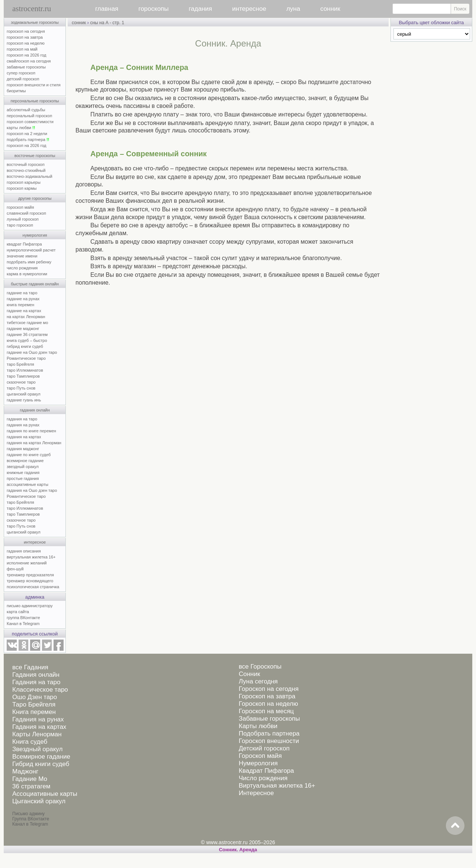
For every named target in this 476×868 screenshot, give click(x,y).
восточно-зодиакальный (30, 176)
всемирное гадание (25, 461)
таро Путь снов (21, 388)
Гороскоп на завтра (267, 696)
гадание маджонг (23, 329)
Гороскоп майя (260, 756)
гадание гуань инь (24, 400)
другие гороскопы (35, 198)
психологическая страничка (33, 587)
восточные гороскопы (35, 156)
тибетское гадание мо (27, 323)
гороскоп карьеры (24, 182)
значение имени (22, 256)
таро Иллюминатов (25, 370)
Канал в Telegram (23, 624)
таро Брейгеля (20, 364)
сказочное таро (21, 382)
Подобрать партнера (269, 734)
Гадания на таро (36, 682)
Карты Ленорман (37, 734)
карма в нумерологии (27, 274)
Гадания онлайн (36, 675)
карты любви (21, 128)
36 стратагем (31, 786)
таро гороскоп (20, 225)
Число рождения (263, 778)
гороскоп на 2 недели (27, 134)
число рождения (22, 268)
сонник (330, 9)
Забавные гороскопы (269, 719)
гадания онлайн (35, 410)
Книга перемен (34, 712)
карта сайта (18, 612)
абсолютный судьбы (26, 110)
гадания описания (24, 551)
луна (293, 9)
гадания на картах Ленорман (35, 443)
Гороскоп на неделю (268, 704)
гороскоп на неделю (26, 43)
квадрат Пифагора (24, 244)
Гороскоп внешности (269, 741)
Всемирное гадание (41, 757)
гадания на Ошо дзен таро (32, 490)
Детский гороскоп (264, 748)
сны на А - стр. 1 (107, 23)
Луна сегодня (258, 681)
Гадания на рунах (38, 719)
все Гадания (30, 667)
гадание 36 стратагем (27, 334)
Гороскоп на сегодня (269, 689)
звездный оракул (23, 467)
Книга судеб (30, 742)
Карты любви (258, 726)
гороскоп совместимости (30, 122)
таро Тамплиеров (23, 376)
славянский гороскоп (26, 213)
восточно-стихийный (26, 170)
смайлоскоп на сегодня (29, 61)
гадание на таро (22, 293)
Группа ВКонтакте (31, 819)
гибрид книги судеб (25, 346)
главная (107, 9)
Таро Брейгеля (34, 704)
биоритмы (16, 91)
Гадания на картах (39, 727)
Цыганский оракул (39, 801)
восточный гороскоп (26, 164)
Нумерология (258, 763)
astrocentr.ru (32, 9)
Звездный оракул (37, 749)
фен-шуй (15, 569)
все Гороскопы (260, 667)
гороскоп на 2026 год (27, 55)
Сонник (249, 674)
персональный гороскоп (29, 116)
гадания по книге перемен (31, 431)
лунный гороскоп (23, 219)
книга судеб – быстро (27, 340)
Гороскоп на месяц (266, 711)
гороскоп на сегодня (26, 31)
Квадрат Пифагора (266, 771)
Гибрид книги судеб (41, 764)
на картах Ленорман (26, 317)
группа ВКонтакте (23, 618)
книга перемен (20, 305)
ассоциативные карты (28, 484)
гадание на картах (24, 311)
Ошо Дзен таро (35, 697)
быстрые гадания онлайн (35, 284)
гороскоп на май (22, 49)
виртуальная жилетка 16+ (31, 557)
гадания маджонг (23, 449)
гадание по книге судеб (29, 455)
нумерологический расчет (31, 250)
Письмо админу (28, 814)
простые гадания (23, 478)
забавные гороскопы (26, 67)
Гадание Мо (30, 779)
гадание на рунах (23, 299)
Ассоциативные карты (45, 794)
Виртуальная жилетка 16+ (277, 786)
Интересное (256, 793)
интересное (249, 9)
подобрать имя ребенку (29, 262)
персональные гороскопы (35, 101)
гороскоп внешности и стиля (34, 85)
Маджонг (25, 771)
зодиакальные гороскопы (35, 22)
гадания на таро (22, 419)
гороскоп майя (20, 207)
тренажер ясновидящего (30, 581)
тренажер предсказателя (30, 575)
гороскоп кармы (22, 188)
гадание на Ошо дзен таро (32, 352)
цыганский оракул (24, 394)
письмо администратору (30, 606)
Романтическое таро (26, 358)
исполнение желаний (27, 563)
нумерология (35, 235)
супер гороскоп (21, 73)
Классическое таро (40, 690)
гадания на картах (24, 437)
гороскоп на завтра (25, 37)
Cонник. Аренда (238, 850)
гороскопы (153, 9)
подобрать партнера (28, 140)
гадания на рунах (23, 425)
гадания (201, 9)
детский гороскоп (23, 79)
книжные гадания (23, 473)
